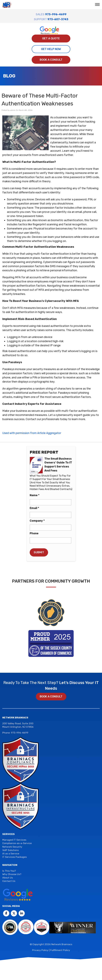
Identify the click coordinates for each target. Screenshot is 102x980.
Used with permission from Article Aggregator (32, 433)
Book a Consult (51, 60)
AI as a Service (11, 854)
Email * (34, 508)
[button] (98, 5)
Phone (34, 533)
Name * (35, 495)
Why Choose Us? (12, 874)
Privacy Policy (40, 950)
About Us (8, 878)
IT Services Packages (15, 857)
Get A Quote (51, 38)
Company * (37, 521)
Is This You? (9, 871)
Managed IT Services (14, 840)
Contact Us (9, 881)
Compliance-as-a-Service (17, 843)
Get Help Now (51, 49)
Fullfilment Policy (60, 950)
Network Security (12, 847)
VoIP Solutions (11, 850)
